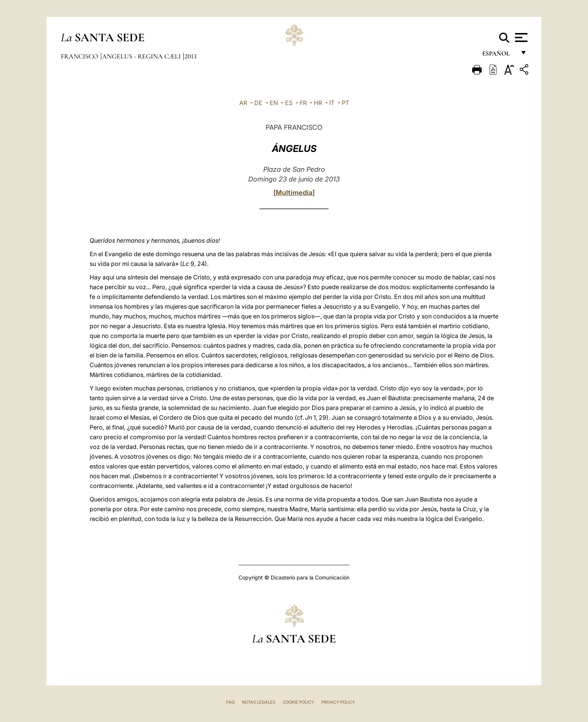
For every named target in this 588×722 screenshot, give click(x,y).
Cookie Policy (298, 702)
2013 (190, 56)
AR (243, 103)
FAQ (230, 702)
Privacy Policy (338, 702)
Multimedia (294, 193)
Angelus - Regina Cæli (142, 56)
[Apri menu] (520, 38)
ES (289, 103)
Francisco (80, 56)
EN (274, 103)
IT (332, 103)
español (499, 55)
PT (345, 103)
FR (303, 103)
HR (318, 103)
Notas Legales (259, 702)
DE (258, 103)
